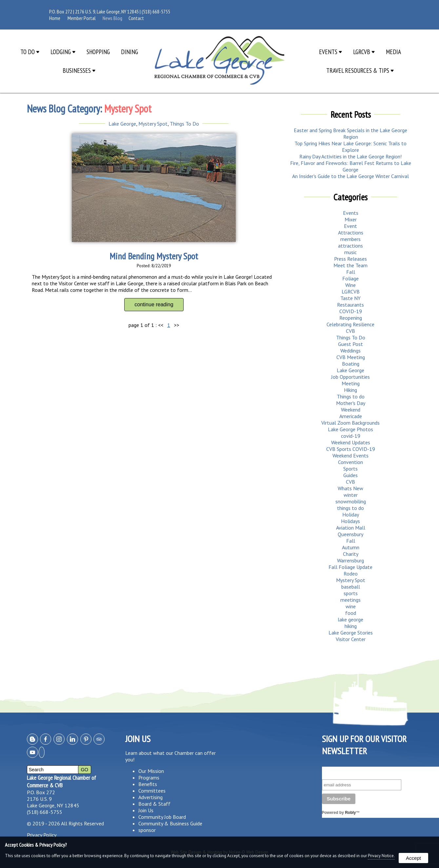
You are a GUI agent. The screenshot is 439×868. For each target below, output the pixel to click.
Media (393, 52)
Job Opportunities (350, 377)
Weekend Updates (351, 442)
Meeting (351, 383)
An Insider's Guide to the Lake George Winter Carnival (350, 176)
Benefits (148, 784)
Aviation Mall (351, 528)
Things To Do (184, 124)
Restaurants (350, 305)
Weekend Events (350, 455)
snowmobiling (351, 501)
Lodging (63, 52)
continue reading (154, 304)
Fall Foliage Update (350, 567)
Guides (350, 475)
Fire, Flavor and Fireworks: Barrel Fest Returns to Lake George (351, 166)
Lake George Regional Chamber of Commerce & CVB (61, 781)
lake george (350, 619)
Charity (351, 554)
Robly (350, 813)
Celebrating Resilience (350, 324)
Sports (350, 469)
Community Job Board (162, 817)
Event (350, 226)
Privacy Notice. (381, 856)
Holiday (351, 515)
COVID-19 (351, 311)
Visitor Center (351, 639)
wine (351, 606)
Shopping (98, 52)
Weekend (351, 410)
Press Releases (350, 259)
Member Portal (82, 18)
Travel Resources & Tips (360, 70)
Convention (350, 462)
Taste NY (350, 298)
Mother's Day (351, 403)
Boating (351, 364)
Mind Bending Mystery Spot (154, 256)
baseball (351, 587)
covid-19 (351, 436)
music (350, 252)
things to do (350, 508)
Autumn (351, 547)
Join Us (146, 810)
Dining (130, 52)
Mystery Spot (153, 124)
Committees (152, 791)
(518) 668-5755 (156, 11)
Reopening (351, 318)
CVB (350, 331)
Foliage (350, 278)
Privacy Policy (42, 835)
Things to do (351, 396)
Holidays (350, 521)
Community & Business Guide (170, 823)
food (351, 613)
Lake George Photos (350, 429)
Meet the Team (350, 265)
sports (351, 593)
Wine (350, 285)
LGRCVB (364, 52)
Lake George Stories (351, 633)
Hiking (350, 390)
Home (55, 18)
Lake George (122, 124)
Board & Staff (154, 804)
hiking (351, 626)
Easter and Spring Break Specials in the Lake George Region (350, 133)
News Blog (112, 18)
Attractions (351, 232)
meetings (350, 600)
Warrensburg (350, 560)
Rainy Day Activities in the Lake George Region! (350, 156)
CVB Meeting (351, 357)
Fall (351, 272)
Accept (413, 858)
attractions (350, 246)
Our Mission (151, 771)
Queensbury (350, 534)
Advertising (150, 797)
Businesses (79, 70)
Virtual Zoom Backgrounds (350, 423)
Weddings (350, 351)
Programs (149, 777)
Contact (136, 18)
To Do (30, 52)
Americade (351, 416)
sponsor (147, 830)
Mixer (351, 219)
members (350, 239)
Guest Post (350, 344)
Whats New (350, 488)
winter (351, 495)
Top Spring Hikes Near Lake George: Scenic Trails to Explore (350, 147)
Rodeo (351, 574)
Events (330, 52)
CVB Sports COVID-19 (351, 449)
